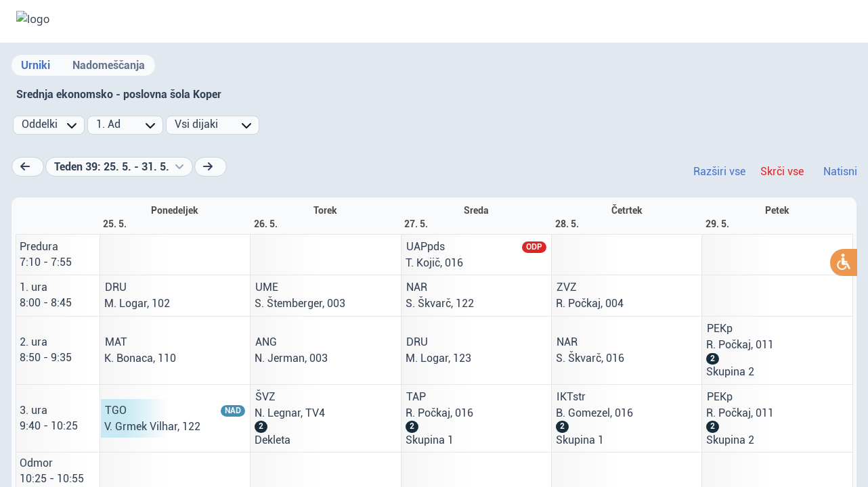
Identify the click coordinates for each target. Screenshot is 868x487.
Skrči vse (782, 171)
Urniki (36, 65)
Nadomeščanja (109, 65)
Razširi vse (719, 171)
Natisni (840, 171)
